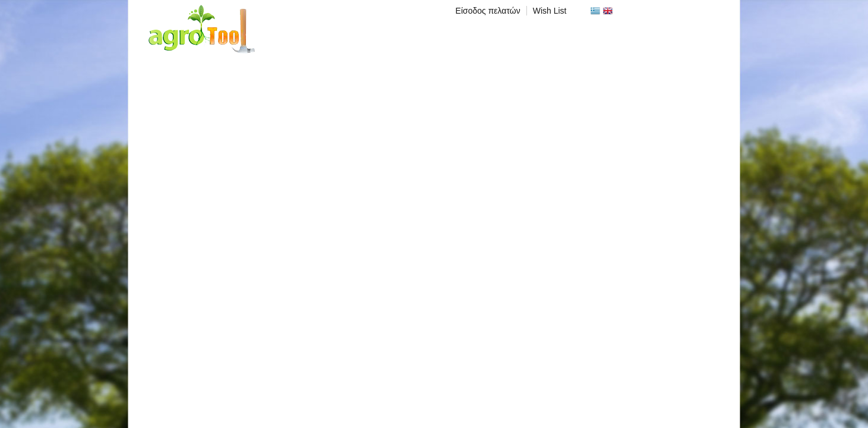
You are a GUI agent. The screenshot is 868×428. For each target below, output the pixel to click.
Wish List (550, 11)
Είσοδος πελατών (488, 11)
